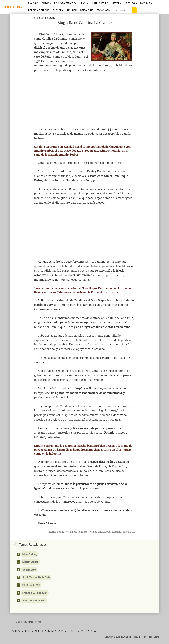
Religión (72, 10)
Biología (33, 3)
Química (46, 3)
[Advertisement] (84, 100)
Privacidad (148, 637)
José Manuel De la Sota (36, 577)
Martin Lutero (30, 562)
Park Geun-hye (31, 585)
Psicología (87, 10)
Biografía (146, 3)
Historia (117, 3)
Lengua (84, 3)
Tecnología (103, 10)
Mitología (131, 3)
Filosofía (58, 10)
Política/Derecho (39, 10)
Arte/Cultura (100, 3)
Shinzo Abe (29, 570)
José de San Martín (34, 601)
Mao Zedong (30, 554)
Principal (38, 18)
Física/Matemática (65, 3)
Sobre (156, 637)
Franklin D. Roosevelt (35, 593)
